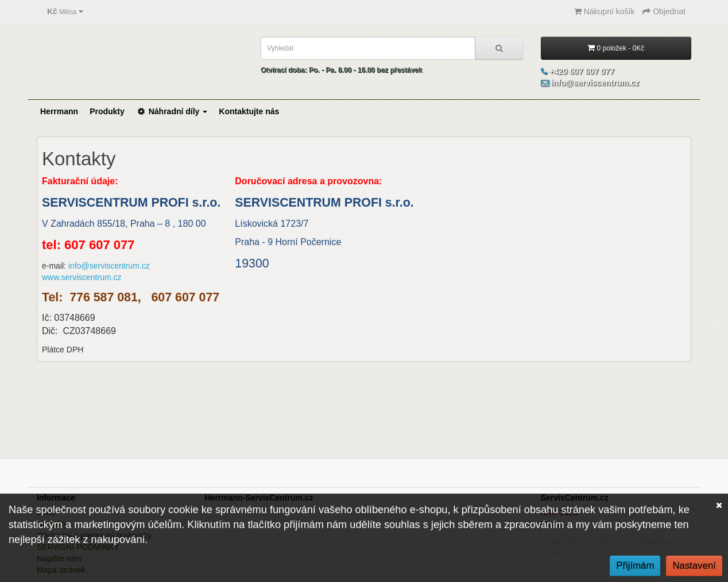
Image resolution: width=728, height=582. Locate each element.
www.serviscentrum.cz (82, 277)
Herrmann (59, 111)
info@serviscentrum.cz (109, 266)
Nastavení (694, 566)
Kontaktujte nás (249, 111)
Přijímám (635, 566)
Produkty (107, 111)
